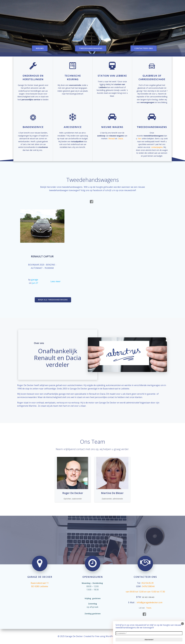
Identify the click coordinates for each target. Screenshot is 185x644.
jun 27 (35, 283)
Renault (112, 139)
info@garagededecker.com (150, 602)
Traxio (149, 608)
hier (140, 139)
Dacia (121, 139)
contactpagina (157, 147)
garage (35, 280)
